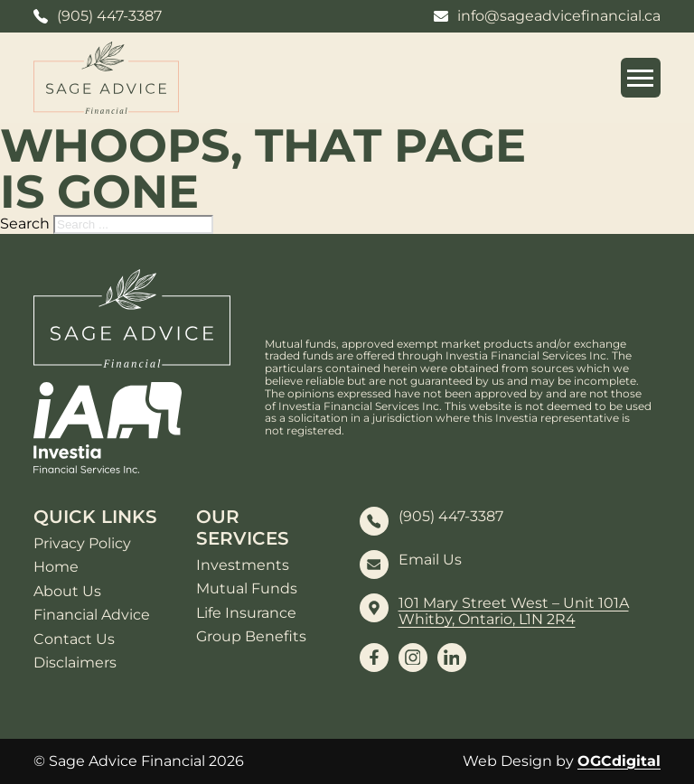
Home (56, 567)
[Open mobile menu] (641, 78)
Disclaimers (75, 663)
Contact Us (74, 639)
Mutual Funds (247, 589)
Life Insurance (246, 613)
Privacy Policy (82, 544)
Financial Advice (92, 615)
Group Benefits (251, 637)
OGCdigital (619, 761)
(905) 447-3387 (451, 517)
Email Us (430, 560)
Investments (243, 565)
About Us (67, 592)
